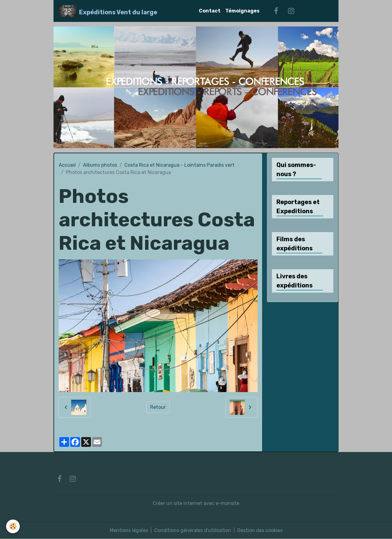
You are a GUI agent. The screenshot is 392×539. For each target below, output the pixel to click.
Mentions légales (129, 530)
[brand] (108, 11)
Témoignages (242, 11)
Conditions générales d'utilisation (193, 530)
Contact (210, 11)
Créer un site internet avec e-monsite (196, 503)
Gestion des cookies (260, 530)
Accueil (67, 165)
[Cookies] (13, 526)
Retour (158, 407)
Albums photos (100, 165)
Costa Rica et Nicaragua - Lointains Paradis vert (179, 165)
